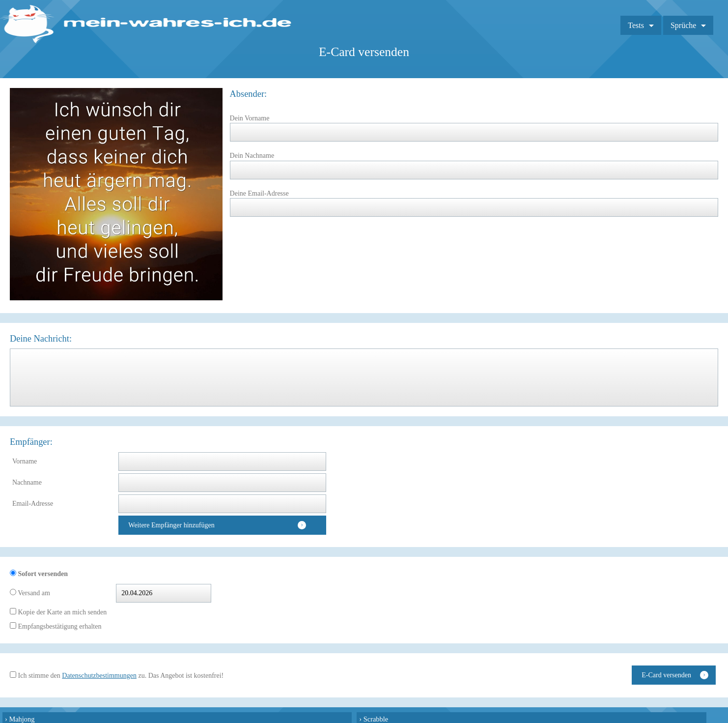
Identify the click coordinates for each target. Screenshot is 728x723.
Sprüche (683, 25)
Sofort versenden (42, 574)
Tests (636, 25)
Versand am (33, 593)
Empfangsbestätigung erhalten (59, 626)
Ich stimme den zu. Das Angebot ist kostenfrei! (120, 676)
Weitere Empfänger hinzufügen (171, 525)
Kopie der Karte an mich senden (61, 612)
